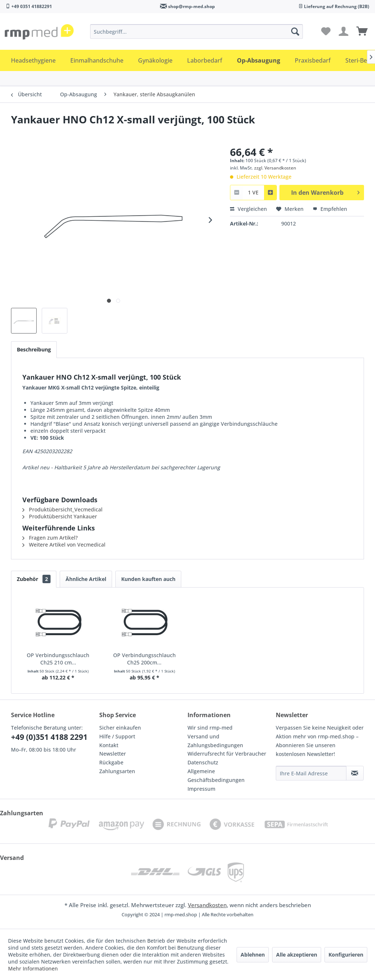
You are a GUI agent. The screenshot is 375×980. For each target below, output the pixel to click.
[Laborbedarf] (205, 60)
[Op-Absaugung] (259, 60)
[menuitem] (197, 31)
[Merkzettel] (326, 31)
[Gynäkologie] (155, 60)
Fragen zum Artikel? (50, 538)
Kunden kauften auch (148, 579)
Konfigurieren (346, 955)
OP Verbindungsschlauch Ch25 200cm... (144, 659)
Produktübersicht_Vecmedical (62, 509)
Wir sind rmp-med (210, 728)
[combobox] (253, 192)
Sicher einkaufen (120, 728)
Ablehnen (253, 955)
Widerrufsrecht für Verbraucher (227, 754)
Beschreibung (34, 349)
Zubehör (34, 579)
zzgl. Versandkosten (275, 168)
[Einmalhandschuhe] (97, 60)
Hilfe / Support (117, 736)
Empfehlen (330, 209)
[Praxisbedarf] (313, 60)
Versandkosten (207, 905)
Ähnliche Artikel (86, 579)
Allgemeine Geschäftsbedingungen (216, 776)
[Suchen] (295, 31)
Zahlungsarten (117, 771)
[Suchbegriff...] (197, 31)
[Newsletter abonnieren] (355, 773)
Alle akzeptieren (297, 955)
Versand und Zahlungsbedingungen (215, 741)
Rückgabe (111, 762)
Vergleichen (248, 209)
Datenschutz (203, 762)
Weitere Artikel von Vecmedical (64, 545)
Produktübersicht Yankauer (60, 516)
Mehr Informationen (33, 968)
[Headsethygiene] (33, 60)
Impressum (201, 789)
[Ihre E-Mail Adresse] (311, 773)
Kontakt (109, 745)
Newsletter (113, 754)
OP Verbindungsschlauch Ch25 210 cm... (58, 659)
